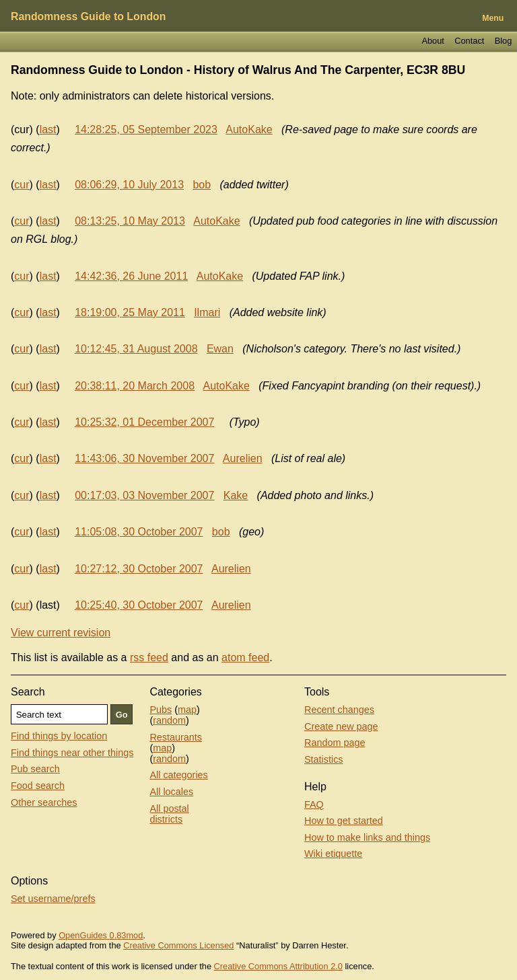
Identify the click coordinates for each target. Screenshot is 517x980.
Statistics (324, 759)
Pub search (35, 769)
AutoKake (249, 129)
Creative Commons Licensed (178, 945)
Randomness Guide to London (88, 16)
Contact (469, 41)
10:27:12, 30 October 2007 (139, 569)
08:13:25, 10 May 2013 (130, 221)
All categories (178, 775)
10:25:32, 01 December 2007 (144, 422)
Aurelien (243, 458)
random (169, 720)
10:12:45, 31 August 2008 (136, 349)
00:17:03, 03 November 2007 (144, 495)
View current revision (61, 633)
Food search (38, 786)
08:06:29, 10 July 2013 (129, 185)
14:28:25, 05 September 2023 (146, 129)
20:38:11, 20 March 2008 (135, 386)
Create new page (341, 726)
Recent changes (339, 710)
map (187, 710)
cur (22, 185)
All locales (171, 792)
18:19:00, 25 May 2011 (130, 312)
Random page (335, 743)
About (433, 41)
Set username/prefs (53, 899)
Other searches (44, 802)
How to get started (344, 821)
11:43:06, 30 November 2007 (144, 458)
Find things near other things (72, 753)
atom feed (245, 657)
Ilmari (207, 312)
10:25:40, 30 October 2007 (139, 605)
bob (202, 185)
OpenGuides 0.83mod (101, 935)
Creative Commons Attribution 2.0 (278, 966)
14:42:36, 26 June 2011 (131, 276)
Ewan (220, 349)
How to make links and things (367, 837)
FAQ (314, 804)
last (48, 129)
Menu (493, 18)
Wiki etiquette (333, 854)
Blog (504, 41)
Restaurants (176, 737)
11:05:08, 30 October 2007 (139, 532)
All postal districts (169, 814)
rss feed (149, 657)
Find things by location (59, 736)
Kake (236, 495)
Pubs (161, 710)
